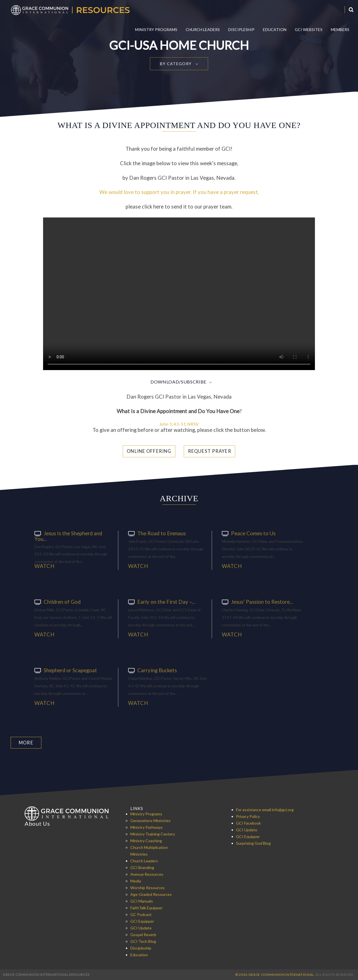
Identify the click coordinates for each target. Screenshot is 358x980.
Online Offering (150, 451)
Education (275, 29)
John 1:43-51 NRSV (179, 424)
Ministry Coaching (146, 840)
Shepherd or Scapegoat (64, 670)
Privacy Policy (248, 816)
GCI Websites (309, 29)
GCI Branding (142, 867)
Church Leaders (203, 29)
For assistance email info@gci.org (265, 809)
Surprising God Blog (253, 843)
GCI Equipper (142, 921)
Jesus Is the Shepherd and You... (67, 536)
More (26, 742)
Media (136, 881)
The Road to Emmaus (156, 533)
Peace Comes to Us (247, 533)
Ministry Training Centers (153, 834)
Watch (44, 566)
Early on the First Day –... (159, 602)
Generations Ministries (150, 820)
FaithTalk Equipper (146, 907)
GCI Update (141, 928)
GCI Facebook (249, 823)
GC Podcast (141, 914)
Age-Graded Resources (151, 894)
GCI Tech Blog (143, 941)
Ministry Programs (156, 29)
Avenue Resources (147, 874)
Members (340, 29)
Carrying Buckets (152, 670)
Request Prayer (209, 451)
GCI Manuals (142, 901)
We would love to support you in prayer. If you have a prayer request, (179, 192)
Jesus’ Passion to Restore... (256, 602)
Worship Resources (148, 887)
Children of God (56, 602)
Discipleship (241, 29)
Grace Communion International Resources (46, 974)
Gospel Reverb (143, 934)
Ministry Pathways (147, 827)
